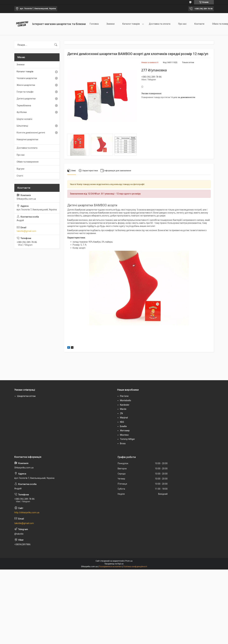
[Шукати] (56, 45)
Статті (20, 176)
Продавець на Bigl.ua (114, 564)
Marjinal (124, 418)
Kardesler (125, 405)
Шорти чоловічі (24, 119)
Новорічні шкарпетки (27, 139)
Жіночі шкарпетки (26, 85)
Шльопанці (22, 126)
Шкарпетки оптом (26, 396)
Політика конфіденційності (135, 567)
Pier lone (124, 396)
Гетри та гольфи (25, 92)
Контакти (199, 24)
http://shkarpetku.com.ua (27, 513)
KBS (122, 422)
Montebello (126, 401)
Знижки (110, 24)
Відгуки (20, 169)
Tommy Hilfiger (127, 439)
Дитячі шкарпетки (26, 99)
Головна (94, 24)
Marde (123, 409)
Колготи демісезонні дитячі (31, 133)
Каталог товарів (131, 24)
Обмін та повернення (28, 162)
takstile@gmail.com (26, 231)
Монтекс (124, 435)
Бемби (123, 426)
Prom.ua (129, 561)
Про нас (182, 24)
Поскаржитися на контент (110, 567)
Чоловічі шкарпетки (27, 78)
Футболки (22, 112)
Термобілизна (24, 105)
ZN (121, 414)
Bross (123, 444)
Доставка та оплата (160, 24)
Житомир (125, 431)
